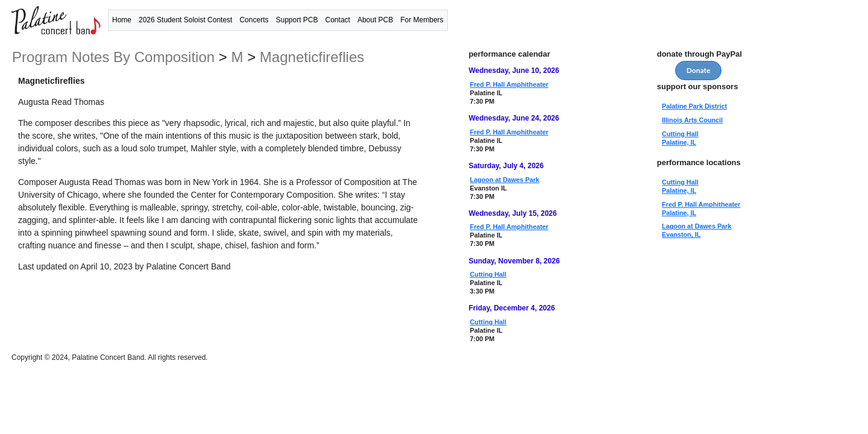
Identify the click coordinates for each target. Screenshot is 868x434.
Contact (338, 20)
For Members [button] (422, 20)
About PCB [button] (375, 20)
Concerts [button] (254, 20)
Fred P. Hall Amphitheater (509, 84)
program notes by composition (115, 57)
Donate (699, 70)
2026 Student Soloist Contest (185, 20)
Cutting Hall (489, 274)
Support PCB (297, 20)
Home (122, 20)
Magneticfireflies (312, 57)
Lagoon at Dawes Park (505, 180)
